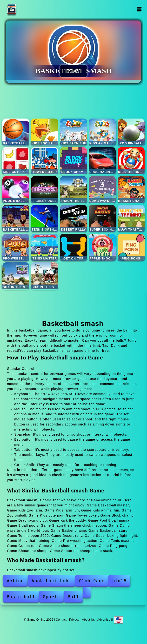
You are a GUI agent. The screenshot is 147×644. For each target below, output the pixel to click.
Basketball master (16, 132)
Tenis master (45, 247)
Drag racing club (102, 161)
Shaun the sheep (16, 276)
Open (139, 9)
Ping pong (131, 247)
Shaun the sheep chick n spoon (73, 190)
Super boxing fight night (102, 218)
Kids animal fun (102, 132)
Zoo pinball (131, 132)
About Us (88, 620)
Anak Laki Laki (51, 581)
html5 (119, 581)
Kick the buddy (131, 161)
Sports (51, 597)
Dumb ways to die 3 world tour (102, 190)
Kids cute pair (16, 161)
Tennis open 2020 (45, 218)
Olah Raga (92, 581)
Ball (73, 597)
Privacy (74, 620)
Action (15, 581)
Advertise (104, 620)
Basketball (21, 597)
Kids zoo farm (45, 132)
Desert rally (73, 218)
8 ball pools (45, 190)
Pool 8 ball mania (16, 190)
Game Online (27, 9)
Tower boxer (45, 161)
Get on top (73, 247)
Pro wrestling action (16, 247)
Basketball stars (16, 218)
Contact (61, 620)
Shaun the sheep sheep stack (45, 276)
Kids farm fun (73, 132)
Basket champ (131, 190)
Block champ (73, 161)
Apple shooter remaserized (102, 247)
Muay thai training (131, 218)
